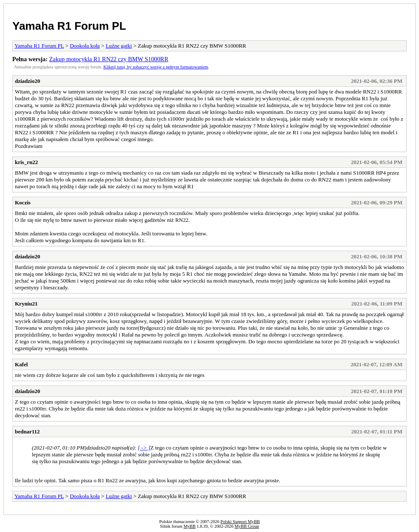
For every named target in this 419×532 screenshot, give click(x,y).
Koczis (23, 202)
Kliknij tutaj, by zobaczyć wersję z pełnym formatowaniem (156, 67)
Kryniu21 (26, 304)
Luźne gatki (119, 46)
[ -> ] (144, 448)
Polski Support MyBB (240, 522)
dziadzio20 (27, 81)
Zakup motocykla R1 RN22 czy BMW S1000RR (109, 59)
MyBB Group (247, 526)
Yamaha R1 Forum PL (69, 26)
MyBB (189, 526)
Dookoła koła (85, 46)
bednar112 (27, 432)
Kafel (21, 364)
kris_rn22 (26, 162)
